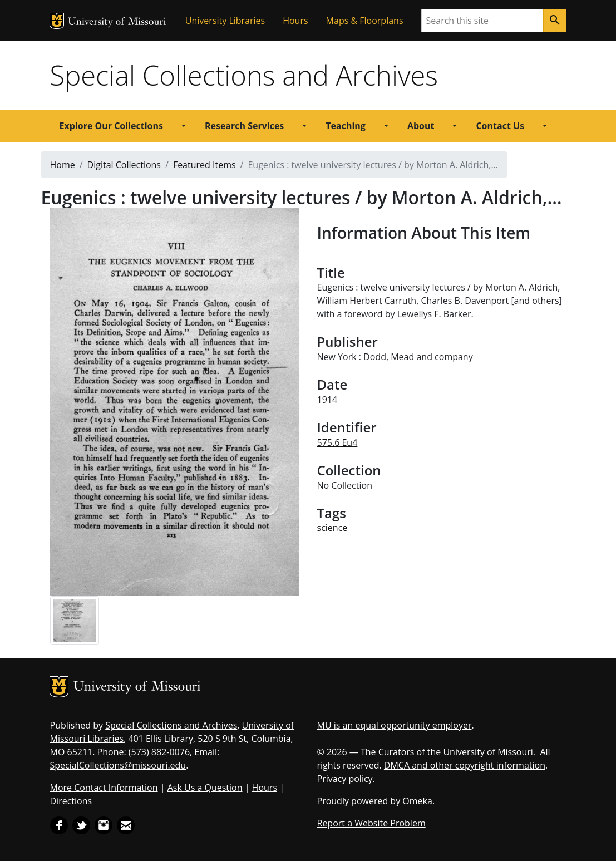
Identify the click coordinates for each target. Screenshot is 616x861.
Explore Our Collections (111, 126)
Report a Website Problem (371, 823)
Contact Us (500, 126)
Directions (71, 801)
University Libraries (225, 21)
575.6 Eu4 (337, 442)
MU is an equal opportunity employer (395, 725)
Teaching (346, 126)
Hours (295, 21)
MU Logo (57, 21)
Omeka (417, 801)
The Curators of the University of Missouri (447, 752)
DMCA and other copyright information (465, 765)
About (421, 126)
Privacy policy (345, 779)
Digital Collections (124, 165)
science (332, 528)
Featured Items (204, 165)
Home (63, 165)
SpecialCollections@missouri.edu (118, 765)
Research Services (244, 126)
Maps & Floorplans (365, 21)
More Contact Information (104, 788)
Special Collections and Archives (244, 75)
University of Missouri (117, 23)
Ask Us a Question (205, 788)
